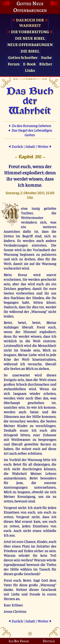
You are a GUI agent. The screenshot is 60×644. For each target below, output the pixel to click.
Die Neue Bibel (30, 38)
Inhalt (30, 146)
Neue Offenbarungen (30, 44)
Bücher (46, 64)
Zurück (16, 146)
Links (30, 70)
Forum (14, 64)
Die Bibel (30, 51)
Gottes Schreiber (23, 57)
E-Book (30, 64)
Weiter (45, 146)
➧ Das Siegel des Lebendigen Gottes (30, 132)
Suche (46, 57)
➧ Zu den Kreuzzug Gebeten (30, 125)
